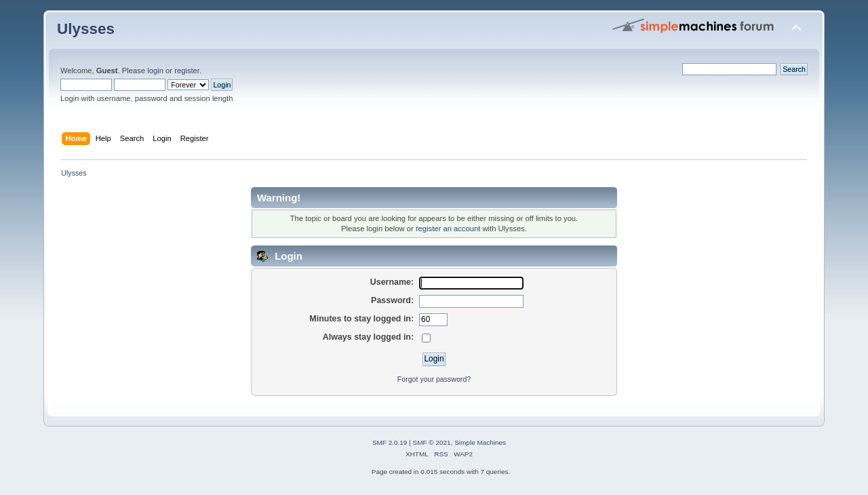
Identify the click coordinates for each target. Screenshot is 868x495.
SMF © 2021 (432, 442)
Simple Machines (480, 442)
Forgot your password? (434, 379)
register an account (448, 229)
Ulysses (86, 29)
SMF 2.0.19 (390, 442)
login (155, 71)
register (187, 71)
